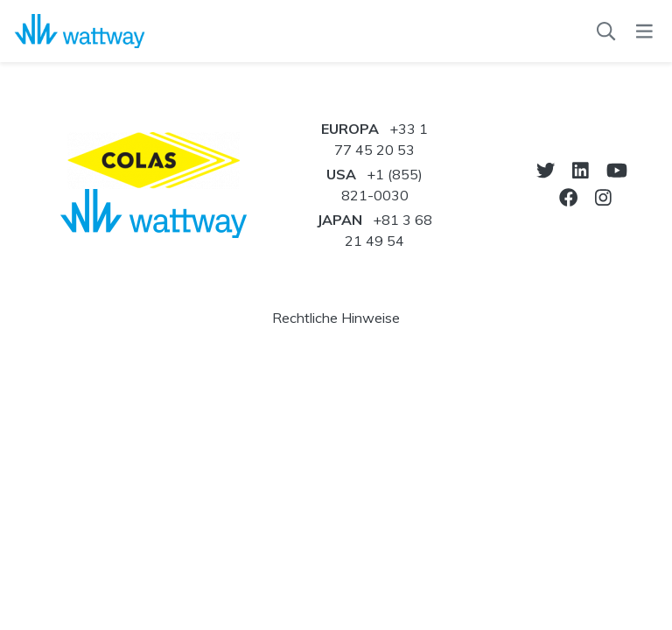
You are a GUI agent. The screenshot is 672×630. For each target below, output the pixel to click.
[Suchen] (606, 31)
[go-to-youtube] (617, 170)
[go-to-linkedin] (581, 170)
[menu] (644, 31)
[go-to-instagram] (603, 197)
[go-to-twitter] (546, 170)
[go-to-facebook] (568, 197)
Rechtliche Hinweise (336, 318)
